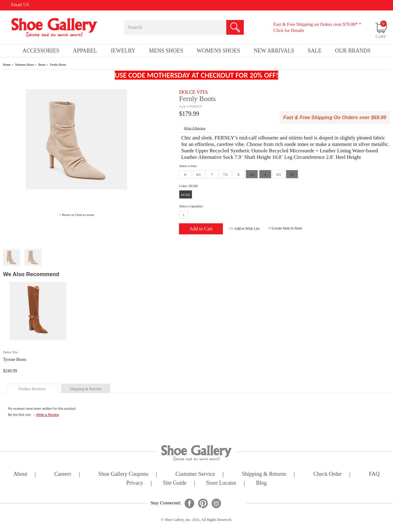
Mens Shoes (166, 51)
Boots (42, 65)
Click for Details (289, 30)
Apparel (85, 51)
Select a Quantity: (191, 206)
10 (292, 174)
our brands (353, 51)
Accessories (41, 51)
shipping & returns (86, 389)
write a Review (195, 128)
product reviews (32, 389)
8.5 (252, 174)
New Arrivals (274, 51)
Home (7, 65)
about (20, 474)
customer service (195, 474)
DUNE (186, 195)
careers (63, 474)
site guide (175, 483)
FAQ (374, 474)
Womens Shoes (24, 65)
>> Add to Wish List (244, 229)
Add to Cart (201, 229)
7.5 (225, 174)
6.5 (199, 174)
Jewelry (123, 51)
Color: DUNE (188, 186)
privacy (135, 483)
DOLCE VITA (193, 92)
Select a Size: (188, 166)
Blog (261, 483)
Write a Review (48, 415)
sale (315, 51)
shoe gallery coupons (123, 474)
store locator (221, 483)
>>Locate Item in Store (285, 228)
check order (328, 474)
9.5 (278, 174)
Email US (20, 5)
